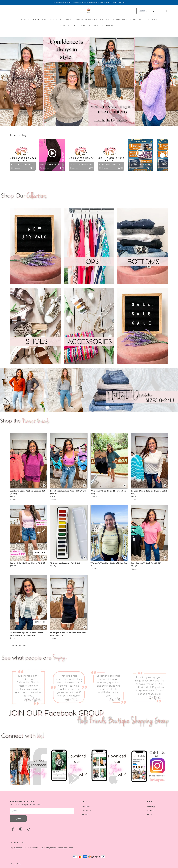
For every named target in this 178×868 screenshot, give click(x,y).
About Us (85, 26)
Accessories (119, 20)
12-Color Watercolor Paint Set (65, 563)
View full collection (18, 645)
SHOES (104, 20)
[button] (162, 155)
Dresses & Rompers (85, 20)
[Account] (159, 11)
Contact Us (86, 811)
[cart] (166, 11)
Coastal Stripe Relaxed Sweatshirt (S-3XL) (149, 492)
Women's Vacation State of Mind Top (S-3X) (109, 564)
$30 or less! (137, 20)
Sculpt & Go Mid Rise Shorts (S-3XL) (27, 563)
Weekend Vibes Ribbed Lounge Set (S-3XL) (27, 492)
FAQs (149, 814)
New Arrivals (39, 20)
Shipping (151, 807)
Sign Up (18, 818)
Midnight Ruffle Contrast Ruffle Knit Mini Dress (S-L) (68, 634)
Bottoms (64, 20)
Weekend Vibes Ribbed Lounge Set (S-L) (108, 492)
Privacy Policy (16, 864)
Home (24, 20)
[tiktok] (29, 829)
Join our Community (104, 26)
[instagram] (21, 829)
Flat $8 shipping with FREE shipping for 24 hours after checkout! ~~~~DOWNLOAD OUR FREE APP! (89, 3)
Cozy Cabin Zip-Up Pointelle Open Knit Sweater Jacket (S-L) (27, 634)
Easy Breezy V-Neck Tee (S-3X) (146, 563)
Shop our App (68, 26)
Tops (52, 20)
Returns (85, 814)
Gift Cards (152, 20)
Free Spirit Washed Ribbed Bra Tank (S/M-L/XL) (68, 492)
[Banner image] (89, 81)
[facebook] (13, 829)
